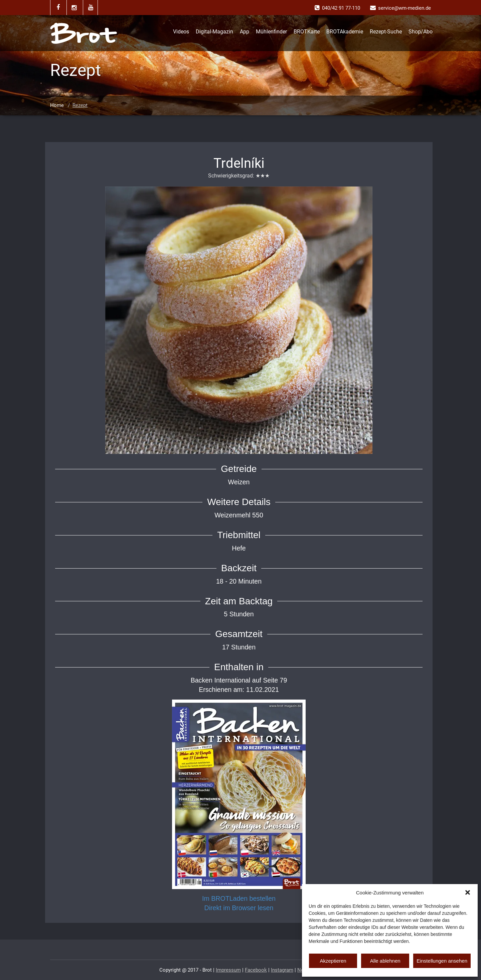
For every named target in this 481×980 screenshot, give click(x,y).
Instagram (282, 970)
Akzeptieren (333, 961)
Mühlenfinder (271, 32)
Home (57, 105)
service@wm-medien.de (405, 8)
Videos (181, 32)
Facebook (256, 970)
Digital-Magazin (214, 32)
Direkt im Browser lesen (239, 908)
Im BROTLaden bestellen (239, 898)
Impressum (228, 970)
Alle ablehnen (385, 961)
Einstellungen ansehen (442, 961)
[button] (468, 892)
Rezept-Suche (386, 32)
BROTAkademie (345, 32)
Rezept (80, 105)
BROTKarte (307, 32)
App (245, 32)
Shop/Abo (421, 32)
